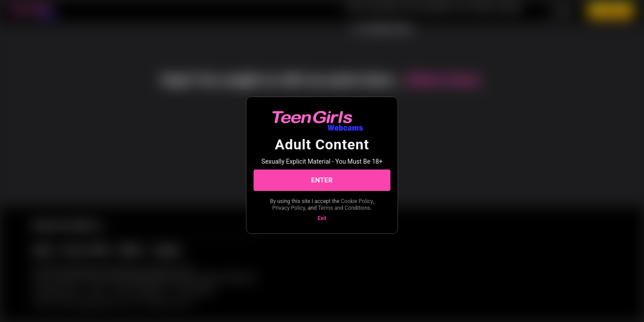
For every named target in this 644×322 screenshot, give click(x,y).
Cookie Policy (357, 201)
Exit (322, 218)
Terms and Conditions (344, 208)
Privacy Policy (289, 208)
